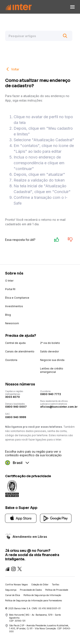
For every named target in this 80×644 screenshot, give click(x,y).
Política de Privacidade (57, 590)
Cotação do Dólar (40, 584)
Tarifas (55, 584)
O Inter (9, 281)
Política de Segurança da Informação (42, 595)
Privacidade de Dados (31, 590)
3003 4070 (12, 397)
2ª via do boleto (50, 343)
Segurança (11, 590)
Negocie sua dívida (52, 360)
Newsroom (12, 323)
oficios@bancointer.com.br (59, 407)
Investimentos (14, 306)
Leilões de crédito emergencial (52, 370)
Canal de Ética (13, 595)
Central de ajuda (15, 343)
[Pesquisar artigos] (39, 36)
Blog (8, 315)
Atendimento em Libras (30, 537)
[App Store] (21, 518)
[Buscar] (65, 36)
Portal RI (10, 289)
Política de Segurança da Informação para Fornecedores (33, 600)
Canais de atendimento (20, 351)
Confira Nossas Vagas (16, 584)
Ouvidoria (11, 360)
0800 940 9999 (16, 417)
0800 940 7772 (51, 394)
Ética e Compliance (17, 298)
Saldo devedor (49, 351)
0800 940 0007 (16, 407)
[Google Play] (56, 518)
